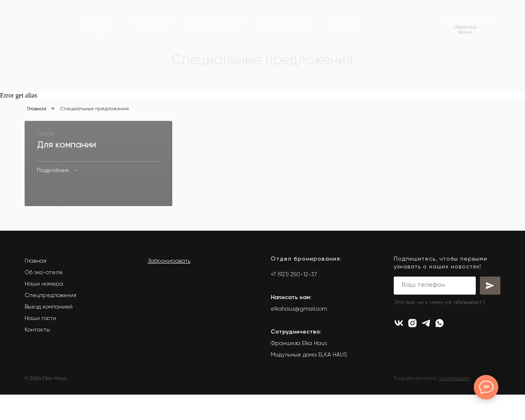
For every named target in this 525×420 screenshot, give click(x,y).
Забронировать (169, 286)
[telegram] (426, 348)
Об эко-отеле (44, 298)
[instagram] (412, 348)
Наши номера (44, 309)
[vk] (399, 348)
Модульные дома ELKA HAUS (309, 380)
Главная (37, 109)
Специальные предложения (95, 109)
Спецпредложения (50, 321)
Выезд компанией (49, 332)
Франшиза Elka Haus (299, 369)
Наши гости (40, 344)
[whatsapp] (439, 348)
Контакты (37, 355)
